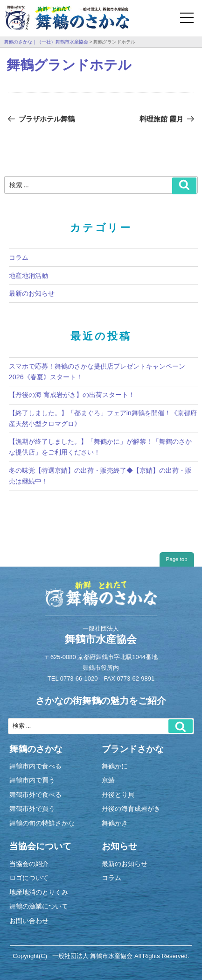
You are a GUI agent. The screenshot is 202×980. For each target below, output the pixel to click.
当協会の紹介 (29, 864)
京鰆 (108, 780)
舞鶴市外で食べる (35, 795)
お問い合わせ (29, 921)
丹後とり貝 (118, 795)
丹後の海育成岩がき (131, 809)
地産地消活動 (28, 276)
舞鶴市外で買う (32, 809)
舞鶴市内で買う (32, 780)
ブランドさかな (133, 749)
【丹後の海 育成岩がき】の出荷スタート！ (72, 395)
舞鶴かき (115, 823)
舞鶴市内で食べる (35, 766)
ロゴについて (29, 878)
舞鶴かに (115, 766)
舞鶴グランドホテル (69, 65)
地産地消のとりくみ (39, 892)
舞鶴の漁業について (39, 906)
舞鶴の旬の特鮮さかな (42, 823)
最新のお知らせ (32, 293)
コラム (19, 257)
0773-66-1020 (79, 678)
